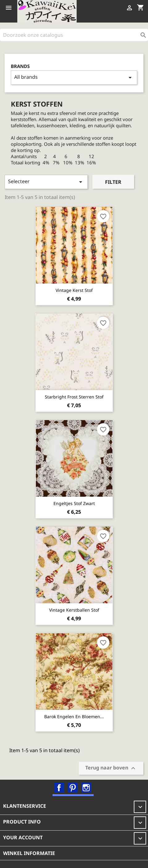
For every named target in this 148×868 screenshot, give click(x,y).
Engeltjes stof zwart (74, 503)
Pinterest (73, 788)
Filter (113, 182)
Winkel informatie (29, 853)
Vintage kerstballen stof (74, 610)
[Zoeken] (74, 35)
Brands (20, 66)
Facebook (59, 788)
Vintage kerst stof (74, 290)
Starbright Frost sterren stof (74, 397)
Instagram (86, 788)
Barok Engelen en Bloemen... (74, 716)
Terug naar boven (111, 768)
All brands (74, 77)
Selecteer (46, 182)
